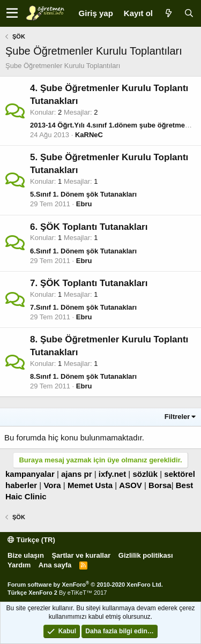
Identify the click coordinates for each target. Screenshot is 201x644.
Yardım (19, 565)
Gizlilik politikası (146, 555)
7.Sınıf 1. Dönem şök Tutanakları (83, 307)
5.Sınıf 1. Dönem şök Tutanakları (83, 194)
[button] (12, 13)
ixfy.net (112, 474)
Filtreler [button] (177, 417)
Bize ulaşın (26, 555)
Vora (52, 485)
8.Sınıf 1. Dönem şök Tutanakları (83, 376)
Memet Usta (90, 485)
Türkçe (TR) (31, 540)
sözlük (145, 474)
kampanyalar (30, 474)
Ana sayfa (55, 565)
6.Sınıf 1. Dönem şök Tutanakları (83, 251)
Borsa (160, 485)
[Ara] (189, 13)
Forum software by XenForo (85, 585)
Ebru (84, 204)
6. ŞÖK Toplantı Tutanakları (89, 227)
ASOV (131, 485)
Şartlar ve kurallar (81, 555)
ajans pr (77, 474)
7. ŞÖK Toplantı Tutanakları (89, 283)
